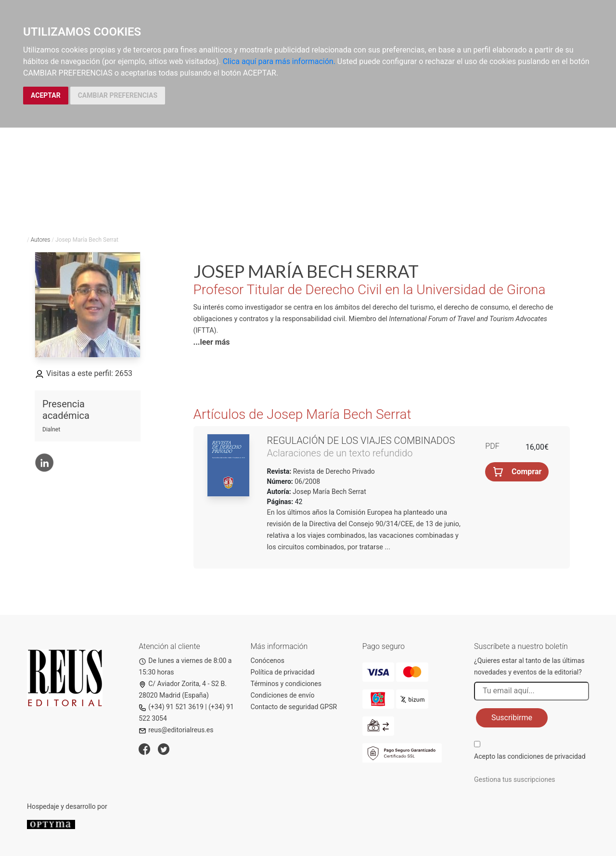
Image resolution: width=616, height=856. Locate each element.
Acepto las (530, 756)
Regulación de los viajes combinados (361, 441)
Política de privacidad (283, 672)
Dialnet (51, 429)
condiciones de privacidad (546, 756)
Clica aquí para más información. (279, 61)
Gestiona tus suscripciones (515, 779)
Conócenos (268, 661)
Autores (41, 240)
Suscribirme (512, 718)
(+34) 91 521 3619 (171, 707)
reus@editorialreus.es (176, 730)
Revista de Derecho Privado (333, 471)
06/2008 (307, 481)
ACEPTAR (46, 95)
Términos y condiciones (286, 684)
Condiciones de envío (283, 695)
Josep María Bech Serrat (329, 492)
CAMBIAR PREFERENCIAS (118, 95)
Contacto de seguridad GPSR (294, 707)
